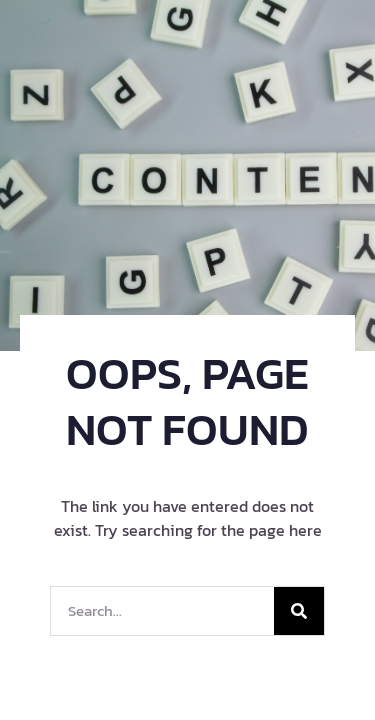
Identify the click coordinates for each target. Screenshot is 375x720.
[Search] (299, 611)
